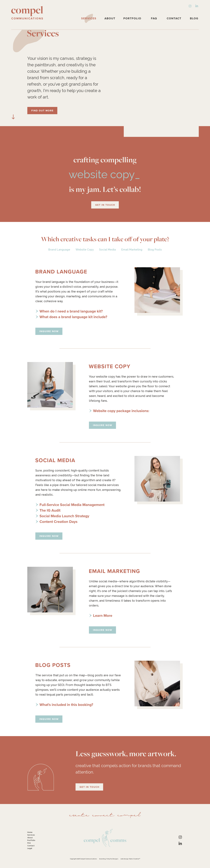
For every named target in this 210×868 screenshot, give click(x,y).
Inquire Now (49, 331)
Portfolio (132, 18)
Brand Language (59, 250)
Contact (174, 18)
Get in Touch (105, 205)
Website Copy (85, 250)
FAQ (154, 18)
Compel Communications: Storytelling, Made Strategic (27, 13)
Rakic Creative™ (135, 859)
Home (30, 832)
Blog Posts (155, 250)
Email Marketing (132, 250)
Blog (194, 18)
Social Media (107, 250)
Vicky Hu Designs (112, 859)
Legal (30, 848)
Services (89, 18)
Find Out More (42, 111)
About (110, 18)
